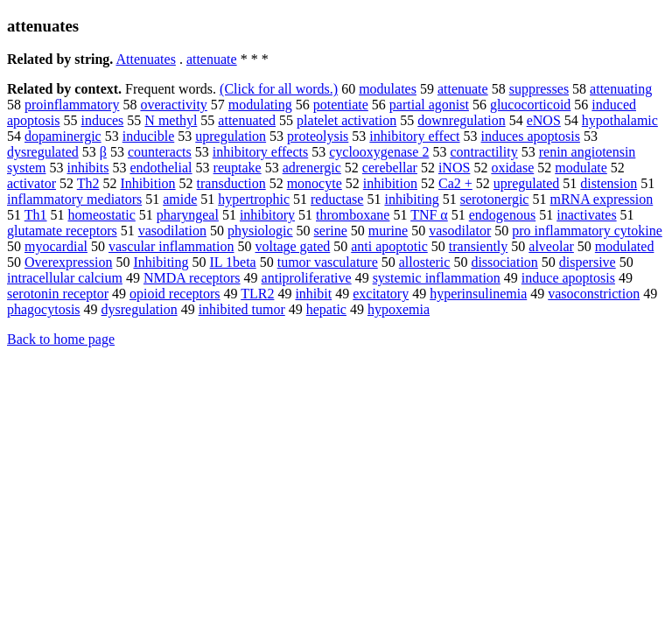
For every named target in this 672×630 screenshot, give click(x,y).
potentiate (341, 105)
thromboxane (353, 215)
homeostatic (102, 215)
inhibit (313, 294)
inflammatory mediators (74, 199)
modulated (625, 246)
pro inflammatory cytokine (587, 231)
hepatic (326, 309)
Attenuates (145, 59)
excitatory (381, 294)
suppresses (539, 89)
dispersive (588, 262)
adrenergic (312, 168)
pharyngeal (188, 215)
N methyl (171, 120)
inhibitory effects (260, 152)
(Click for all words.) (279, 89)
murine (388, 231)
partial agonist (429, 105)
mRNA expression (601, 199)
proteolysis (318, 136)
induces (102, 120)
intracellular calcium (65, 278)
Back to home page (61, 339)
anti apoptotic (389, 246)
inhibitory (267, 215)
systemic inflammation (437, 278)
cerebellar (390, 168)
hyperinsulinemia (478, 294)
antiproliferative (307, 278)
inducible (149, 136)
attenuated (247, 120)
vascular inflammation (171, 246)
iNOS (454, 168)
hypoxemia (399, 309)
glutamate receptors (62, 231)
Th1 (36, 215)
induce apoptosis (568, 278)
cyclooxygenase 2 (379, 152)
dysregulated (43, 152)
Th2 (88, 183)
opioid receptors (175, 294)
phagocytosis (44, 309)
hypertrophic (254, 199)
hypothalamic (620, 120)
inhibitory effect (414, 136)
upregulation (231, 136)
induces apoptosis (531, 136)
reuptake (238, 168)
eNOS (544, 120)
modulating (260, 105)
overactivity (173, 105)
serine (331, 231)
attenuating (621, 89)
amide (180, 199)
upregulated (527, 183)
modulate (581, 168)
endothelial (161, 168)
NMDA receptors (192, 278)
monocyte (315, 183)
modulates (388, 89)
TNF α (429, 215)
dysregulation (140, 309)
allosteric (425, 262)
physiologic (260, 231)
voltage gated (292, 246)
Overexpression (68, 262)
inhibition (390, 183)
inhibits (87, 168)
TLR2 (257, 294)
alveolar (551, 246)
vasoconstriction (594, 294)
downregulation (461, 120)
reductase (337, 199)
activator (31, 183)
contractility (483, 152)
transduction (231, 183)
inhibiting (411, 199)
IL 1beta (233, 262)
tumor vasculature (328, 262)
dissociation (504, 262)
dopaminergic (63, 136)
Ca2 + (455, 183)
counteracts (160, 152)
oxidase (512, 168)
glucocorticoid (530, 105)
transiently (479, 246)
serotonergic (495, 199)
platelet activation (346, 120)
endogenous (502, 215)
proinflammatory (72, 105)
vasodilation (172, 231)
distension (609, 183)
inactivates (586, 215)
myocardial (56, 246)
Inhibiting (161, 262)
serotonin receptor (58, 294)
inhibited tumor (242, 309)
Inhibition (147, 183)
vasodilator (460, 231)
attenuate (212, 59)
